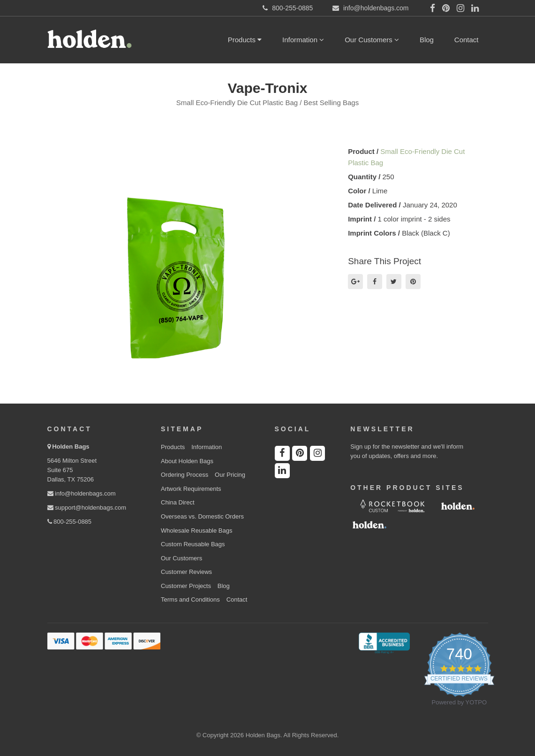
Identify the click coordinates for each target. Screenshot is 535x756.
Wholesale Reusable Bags (196, 531)
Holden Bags (71, 447)
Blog (427, 40)
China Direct (178, 502)
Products (245, 40)
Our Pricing (230, 475)
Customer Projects (186, 586)
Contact (467, 40)
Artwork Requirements (191, 489)
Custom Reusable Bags (193, 544)
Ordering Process (185, 475)
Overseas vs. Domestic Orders (202, 516)
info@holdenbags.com (82, 493)
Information (303, 40)
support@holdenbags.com (87, 508)
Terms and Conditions (190, 599)
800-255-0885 (70, 522)
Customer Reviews (186, 572)
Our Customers (372, 40)
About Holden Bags (187, 461)
